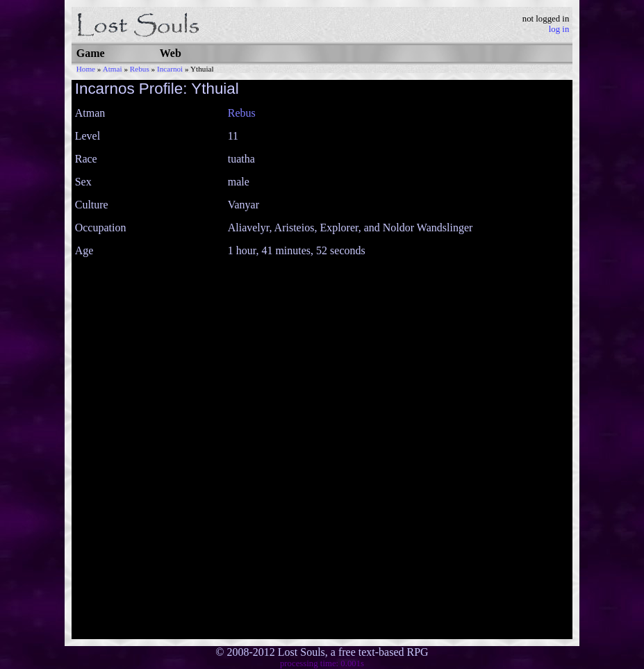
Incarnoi (170, 69)
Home (86, 69)
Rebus (140, 69)
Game (91, 53)
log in (559, 29)
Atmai (113, 69)
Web (171, 53)
